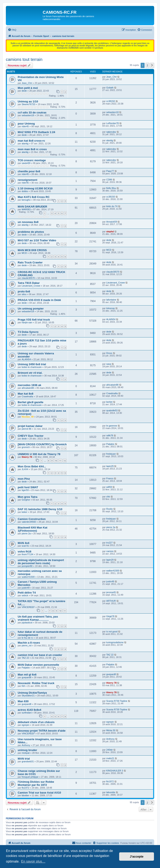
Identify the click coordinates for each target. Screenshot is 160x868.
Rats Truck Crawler (30, 262)
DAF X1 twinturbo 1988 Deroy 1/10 (40, 509)
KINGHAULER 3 (115, 771)
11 (60, 461)
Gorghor (26, 500)
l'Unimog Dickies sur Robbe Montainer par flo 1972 (36, 783)
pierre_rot (27, 645)
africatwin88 (28, 388)
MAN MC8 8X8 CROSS (32, 250)
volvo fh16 (24, 552)
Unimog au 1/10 (28, 101)
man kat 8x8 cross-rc (31, 141)
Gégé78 (110, 616)
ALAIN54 (111, 319)
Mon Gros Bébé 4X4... (32, 466)
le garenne (112, 426)
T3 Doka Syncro (28, 332)
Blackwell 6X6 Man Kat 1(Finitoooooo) (32, 529)
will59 (109, 487)
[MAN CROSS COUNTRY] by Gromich (42, 444)
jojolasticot (27, 623)
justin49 (26, 588)
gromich (26, 447)
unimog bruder (27, 750)
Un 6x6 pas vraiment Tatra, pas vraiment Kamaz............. (38, 618)
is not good (112, 632)
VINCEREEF (28, 607)
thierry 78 (27, 457)
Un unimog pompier (31, 309)
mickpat (26, 753)
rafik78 (110, 435)
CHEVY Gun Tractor (31, 436)
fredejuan (111, 454)
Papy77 (110, 171)
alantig (25, 143)
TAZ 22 (25, 658)
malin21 (110, 758)
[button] (152, 65)
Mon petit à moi (28, 88)
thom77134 (27, 554)
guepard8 (27, 677)
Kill (23, 686)
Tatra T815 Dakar (29, 283)
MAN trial (24, 759)
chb (108, 497)
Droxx (109, 353)
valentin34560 (29, 522)
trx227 (109, 543)
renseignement (27, 180)
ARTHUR (111, 601)
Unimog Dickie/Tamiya (32, 693)
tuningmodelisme (115, 642)
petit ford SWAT (28, 487)
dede (24, 91)
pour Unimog (26, 124)
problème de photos (31, 232)
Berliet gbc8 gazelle (31, 402)
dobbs (25, 191)
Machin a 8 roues (29, 643)
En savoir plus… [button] (33, 861)
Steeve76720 (28, 104)
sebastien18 (28, 115)
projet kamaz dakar (30, 426)
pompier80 (27, 566)
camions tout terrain (24, 59)
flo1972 (25, 788)
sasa (109, 364)
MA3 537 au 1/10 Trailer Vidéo (37, 240)
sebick (25, 595)
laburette (111, 792)
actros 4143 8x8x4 (29, 710)
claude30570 (28, 278)
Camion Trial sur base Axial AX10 (39, 793)
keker (24, 512)
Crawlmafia (27, 396)
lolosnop (111, 308)
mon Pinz (24, 479)
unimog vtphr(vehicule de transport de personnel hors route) (41, 562)
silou (24, 294)
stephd (110, 231)
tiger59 (25, 490)
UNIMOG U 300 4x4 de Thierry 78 (39, 454)
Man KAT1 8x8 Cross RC (34, 197)
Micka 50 (111, 730)
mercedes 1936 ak (29, 385)
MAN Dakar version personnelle (38, 665)
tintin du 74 (112, 206)
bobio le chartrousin (32, 367)
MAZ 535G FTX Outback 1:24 (36, 132)
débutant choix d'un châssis (36, 722)
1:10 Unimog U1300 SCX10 (35, 188)
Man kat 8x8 (26, 394)
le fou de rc (27, 638)
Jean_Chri (27, 83)
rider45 (25, 126)
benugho (26, 200)
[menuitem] (12, 30)
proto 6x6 (24, 291)
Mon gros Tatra (27, 497)
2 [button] (147, 65)
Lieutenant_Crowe (31, 286)
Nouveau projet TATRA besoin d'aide (42, 731)
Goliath (110, 88)
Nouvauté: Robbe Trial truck (36, 683)
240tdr (109, 750)
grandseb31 (28, 761)
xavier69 (26, 163)
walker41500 (28, 577)
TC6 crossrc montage (32, 160)
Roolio (109, 509)
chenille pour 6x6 (29, 171)
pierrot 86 (26, 429)
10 (56, 461)
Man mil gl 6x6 (27, 675)
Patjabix (110, 444)
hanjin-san (27, 322)
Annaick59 (112, 222)
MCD (24, 253)
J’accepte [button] (137, 857)
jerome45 (111, 592)
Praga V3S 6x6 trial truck (34, 320)
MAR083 (26, 209)
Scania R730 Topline (117, 701)
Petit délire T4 (27, 593)
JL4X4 (25, 469)
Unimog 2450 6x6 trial (32, 364)
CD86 (109, 180)
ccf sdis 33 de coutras (32, 113)
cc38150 (111, 101)
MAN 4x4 (24, 543)
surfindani (27, 713)
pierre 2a (26, 533)
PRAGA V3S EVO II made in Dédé (39, 300)
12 (65, 461)
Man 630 (23, 701)
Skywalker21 (28, 696)
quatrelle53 (112, 410)
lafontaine (111, 300)
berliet (109, 402)
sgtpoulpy (111, 132)
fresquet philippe (30, 777)
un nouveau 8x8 (28, 222)
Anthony (26, 745)
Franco (110, 478)
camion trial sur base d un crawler (40, 655)
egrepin (26, 725)
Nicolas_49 (28, 417)
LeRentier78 (112, 123)
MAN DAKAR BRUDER (32, 207)
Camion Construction (32, 519)
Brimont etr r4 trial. (30, 373)
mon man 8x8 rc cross (32, 149)
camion (110, 551)
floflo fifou (111, 188)
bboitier (25, 795)
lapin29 (110, 466)
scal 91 (25, 546)
